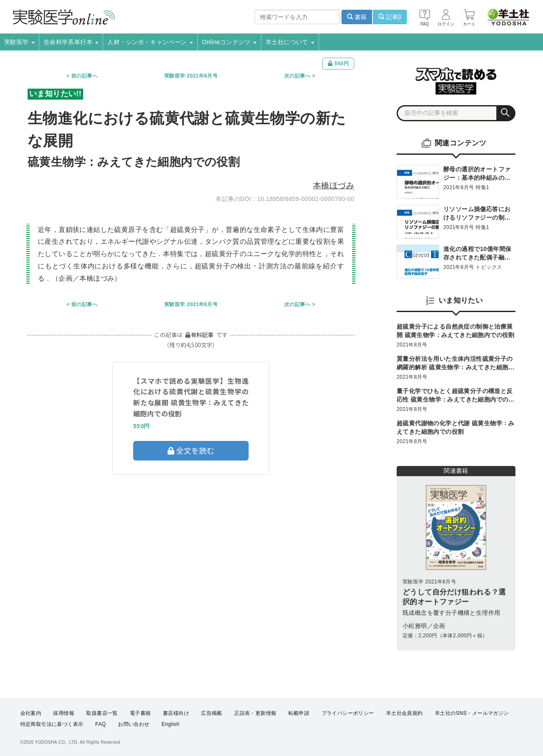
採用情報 (64, 713)
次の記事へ (297, 76)
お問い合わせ (134, 725)
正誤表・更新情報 (255, 713)
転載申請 (299, 713)
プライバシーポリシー (348, 713)
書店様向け (176, 713)
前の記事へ (84, 76)
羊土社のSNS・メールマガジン (472, 713)
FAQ (101, 725)
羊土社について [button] (290, 42)
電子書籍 (140, 713)
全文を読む (191, 450)
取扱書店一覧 (102, 713)
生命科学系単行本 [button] (71, 42)
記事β (390, 17)
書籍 (357, 17)
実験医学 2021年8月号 (191, 76)
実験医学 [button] (20, 42)
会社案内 (31, 713)
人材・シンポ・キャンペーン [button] (150, 42)
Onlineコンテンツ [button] (229, 42)
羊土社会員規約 (404, 713)
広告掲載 (212, 713)
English (171, 725)
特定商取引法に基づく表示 (52, 725)
